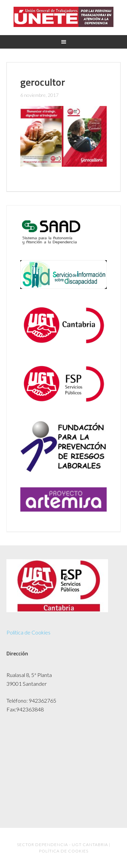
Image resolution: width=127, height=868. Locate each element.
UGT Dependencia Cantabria (63, 17)
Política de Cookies (28, 632)
